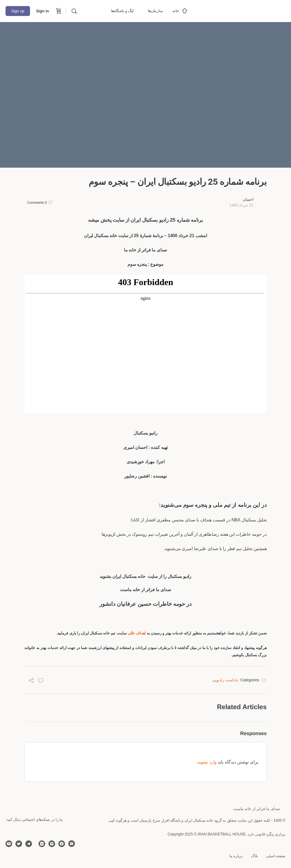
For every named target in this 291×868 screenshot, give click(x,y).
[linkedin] (42, 844)
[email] (72, 844)
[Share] (31, 681)
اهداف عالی (137, 633)
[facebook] (62, 844)
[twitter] (19, 844)
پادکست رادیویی (225, 680)
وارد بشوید (207, 762)
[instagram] (52, 844)
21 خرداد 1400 (241, 205)
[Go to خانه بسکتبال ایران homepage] (244, 10)
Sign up (18, 11)
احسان (248, 199)
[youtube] (9, 844)
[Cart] (58, 11)
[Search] (74, 11)
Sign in (43, 11)
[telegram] (29, 844)
